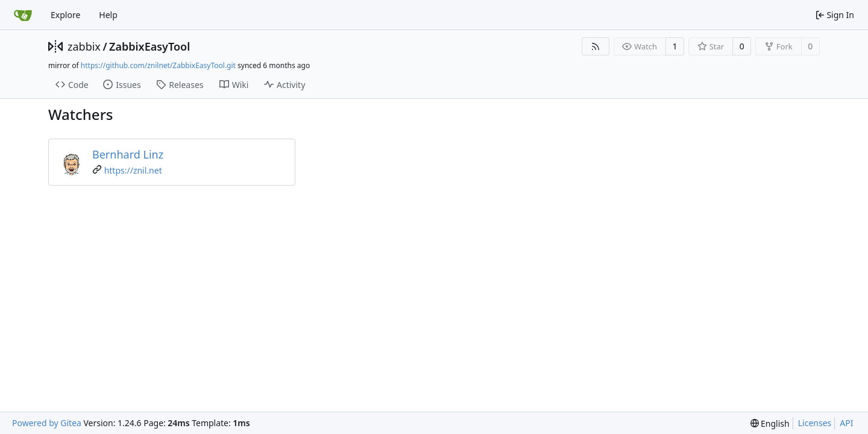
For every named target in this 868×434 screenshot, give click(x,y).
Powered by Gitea (47, 423)
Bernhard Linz (128, 154)
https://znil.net (133, 170)
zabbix (84, 46)
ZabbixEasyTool (149, 46)
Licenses (815, 423)
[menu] (770, 423)
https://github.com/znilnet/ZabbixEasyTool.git (158, 65)
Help (108, 15)
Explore (65, 15)
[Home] (23, 15)
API (846, 423)
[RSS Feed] (596, 46)
